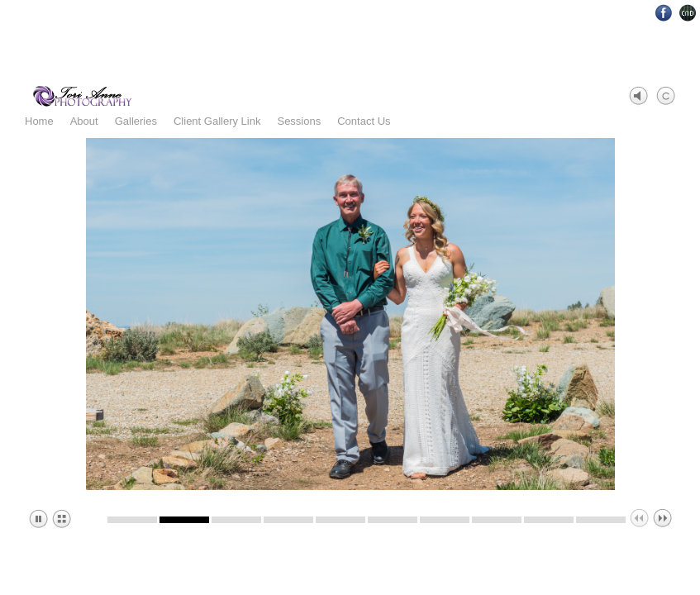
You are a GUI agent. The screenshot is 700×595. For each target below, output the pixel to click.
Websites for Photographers (688, 13)
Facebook (664, 13)
